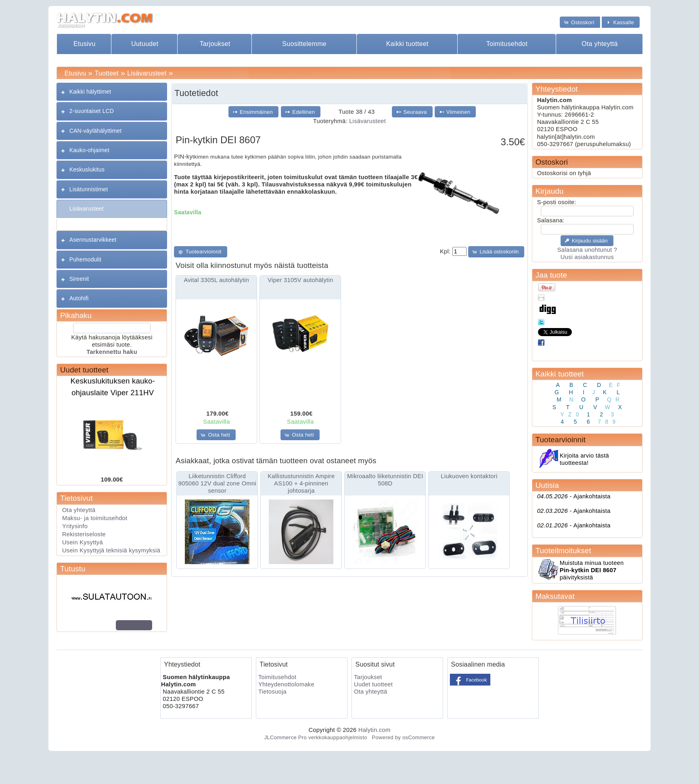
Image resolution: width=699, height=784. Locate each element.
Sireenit (79, 279)
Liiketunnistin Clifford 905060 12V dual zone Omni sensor (217, 483)
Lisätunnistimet (89, 189)
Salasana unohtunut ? (587, 250)
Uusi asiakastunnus (587, 257)
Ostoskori (552, 162)
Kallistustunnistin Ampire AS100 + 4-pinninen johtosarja (301, 483)
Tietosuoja (272, 692)
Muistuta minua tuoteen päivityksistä (592, 570)
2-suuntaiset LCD (92, 111)
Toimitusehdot (507, 44)
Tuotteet (107, 73)
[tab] (112, 92)
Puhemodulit (85, 259)
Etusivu (85, 44)
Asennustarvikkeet (93, 240)
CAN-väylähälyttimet (95, 131)
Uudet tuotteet (84, 370)
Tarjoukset (215, 44)
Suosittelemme (304, 44)
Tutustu (73, 569)
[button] (580, 22)
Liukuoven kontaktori (469, 476)
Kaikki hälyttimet (90, 92)
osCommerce (419, 737)
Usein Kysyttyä (83, 542)
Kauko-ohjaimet (89, 150)
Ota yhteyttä (600, 44)
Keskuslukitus (87, 169)
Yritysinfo (75, 526)
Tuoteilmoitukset (563, 551)
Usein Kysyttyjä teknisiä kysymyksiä (111, 550)
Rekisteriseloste (84, 534)
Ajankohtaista (574, 496)
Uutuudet (145, 44)
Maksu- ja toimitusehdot (95, 518)
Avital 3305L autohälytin (216, 280)
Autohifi (79, 298)
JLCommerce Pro (286, 737)
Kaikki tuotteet (407, 44)
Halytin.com (375, 730)
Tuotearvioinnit (561, 440)
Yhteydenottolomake (286, 684)
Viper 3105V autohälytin (300, 280)
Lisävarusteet (147, 73)
